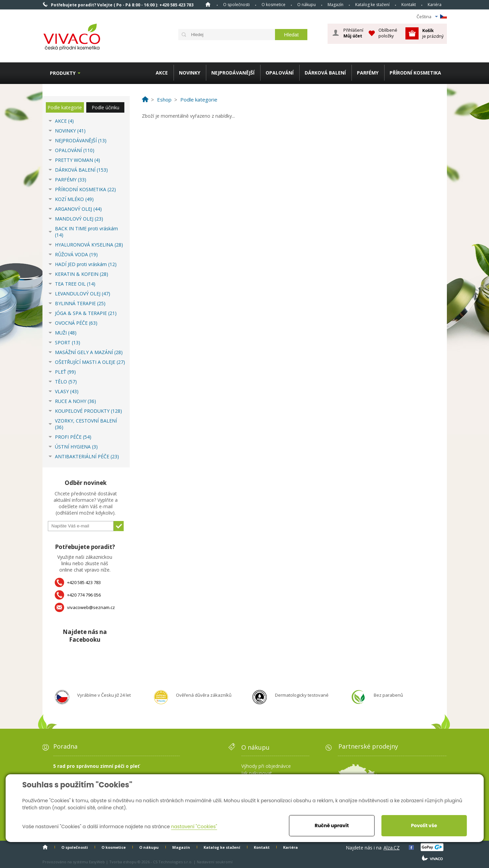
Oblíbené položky (388, 33)
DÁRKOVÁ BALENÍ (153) (81, 170)
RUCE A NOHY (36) (75, 401)
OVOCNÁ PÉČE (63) (76, 323)
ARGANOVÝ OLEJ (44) (78, 209)
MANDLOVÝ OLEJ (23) (79, 219)
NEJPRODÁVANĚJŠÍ (233, 73)
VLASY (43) (67, 391)
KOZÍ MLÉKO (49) (74, 199)
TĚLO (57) (66, 382)
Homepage (208, 4)
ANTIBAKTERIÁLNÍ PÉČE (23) (87, 456)
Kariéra (435, 5)
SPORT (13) (68, 342)
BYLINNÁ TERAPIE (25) (80, 303)
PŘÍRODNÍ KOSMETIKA (415, 73)
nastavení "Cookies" (194, 827)
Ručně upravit (332, 826)
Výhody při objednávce (266, 766)
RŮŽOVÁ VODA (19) (76, 254)
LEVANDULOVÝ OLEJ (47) (83, 294)
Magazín (335, 5)
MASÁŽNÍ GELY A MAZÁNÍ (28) (89, 352)
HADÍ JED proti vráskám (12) (86, 264)
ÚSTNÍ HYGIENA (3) (76, 447)
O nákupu (307, 5)
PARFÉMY (368, 73)
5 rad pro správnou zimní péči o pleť (96, 766)
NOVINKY (190, 73)
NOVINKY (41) (70, 131)
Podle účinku (105, 107)
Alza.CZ (392, 848)
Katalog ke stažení (372, 5)
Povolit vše (424, 826)
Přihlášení (353, 33)
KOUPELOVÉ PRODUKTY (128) (88, 411)
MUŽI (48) (66, 333)
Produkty (63, 73)
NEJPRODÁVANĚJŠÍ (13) (81, 140)
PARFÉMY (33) (71, 180)
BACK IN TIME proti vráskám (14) (86, 232)
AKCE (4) (64, 121)
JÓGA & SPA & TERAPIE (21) (86, 313)
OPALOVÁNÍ (280, 73)
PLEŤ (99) (65, 372)
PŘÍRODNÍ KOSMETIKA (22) (85, 189)
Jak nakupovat (257, 773)
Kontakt (409, 5)
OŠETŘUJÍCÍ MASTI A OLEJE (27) (90, 362)
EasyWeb (97, 862)
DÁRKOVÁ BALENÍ (325, 73)
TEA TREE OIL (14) (75, 284)
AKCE (162, 73)
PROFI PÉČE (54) (73, 437)
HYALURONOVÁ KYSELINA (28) (89, 245)
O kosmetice (273, 5)
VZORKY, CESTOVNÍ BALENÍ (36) (86, 424)
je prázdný (433, 33)
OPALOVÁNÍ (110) (75, 150)
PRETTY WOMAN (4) (78, 160)
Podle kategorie (65, 107)
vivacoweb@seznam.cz (91, 607)
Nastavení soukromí (215, 862)
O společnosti (236, 5)
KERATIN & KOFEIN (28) (82, 274)
